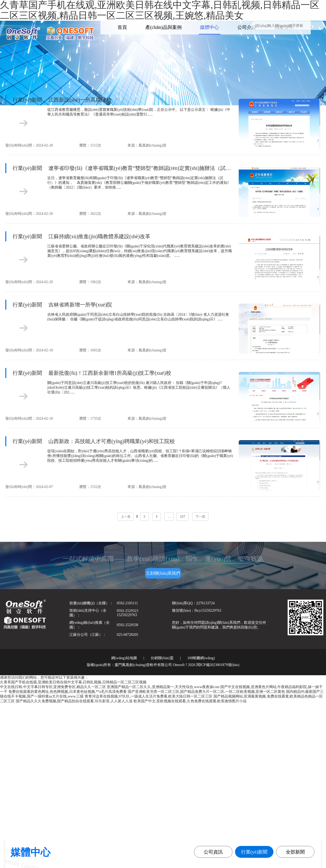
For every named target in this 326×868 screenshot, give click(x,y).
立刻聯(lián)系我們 (163, 573)
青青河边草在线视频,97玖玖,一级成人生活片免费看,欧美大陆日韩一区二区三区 (149, 696)
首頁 (122, 27)
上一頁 (126, 517)
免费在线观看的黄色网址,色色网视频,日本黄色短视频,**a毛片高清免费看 (68, 692)
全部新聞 (295, 852)
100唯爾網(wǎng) (201, 658)
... (169, 517)
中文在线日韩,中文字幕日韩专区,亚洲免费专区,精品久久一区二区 (53, 687)
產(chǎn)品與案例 (164, 27)
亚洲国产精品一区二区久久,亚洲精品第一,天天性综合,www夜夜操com (163, 687)
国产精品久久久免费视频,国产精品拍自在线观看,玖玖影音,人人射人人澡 (74, 701)
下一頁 (200, 517)
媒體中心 (210, 27)
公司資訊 (213, 852)
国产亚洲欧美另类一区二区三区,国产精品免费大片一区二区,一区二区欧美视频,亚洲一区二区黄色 (207, 692)
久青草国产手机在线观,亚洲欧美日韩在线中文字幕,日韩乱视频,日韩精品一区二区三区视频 (73, 682)
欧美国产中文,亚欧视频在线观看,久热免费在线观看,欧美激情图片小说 (190, 701)
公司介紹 (247, 27)
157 (182, 517)
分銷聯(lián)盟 (162, 658)
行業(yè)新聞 (254, 852)
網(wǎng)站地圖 (124, 658)
